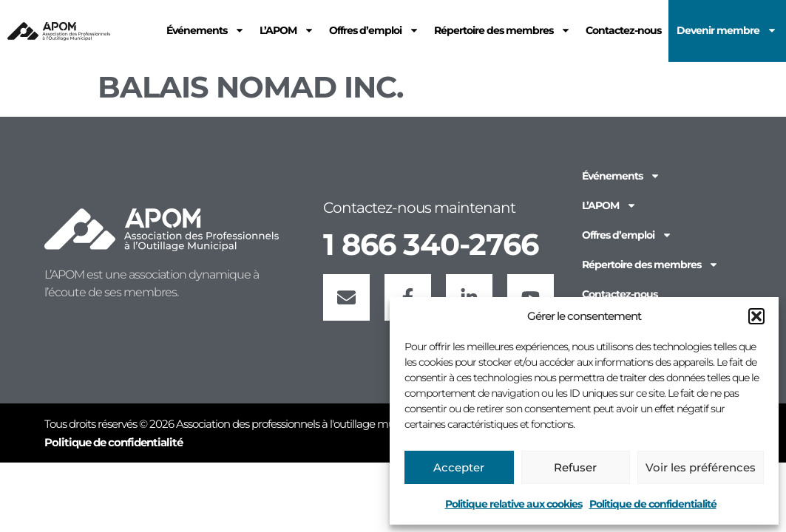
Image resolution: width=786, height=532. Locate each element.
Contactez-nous (620, 294)
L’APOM (609, 205)
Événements (621, 176)
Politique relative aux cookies (514, 504)
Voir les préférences (701, 467)
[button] (756, 316)
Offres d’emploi (627, 235)
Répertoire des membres (650, 265)
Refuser (575, 467)
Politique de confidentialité (653, 504)
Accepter (459, 467)
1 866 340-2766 (431, 244)
